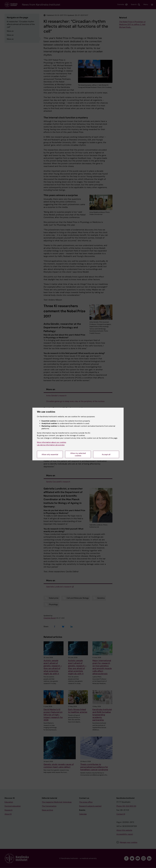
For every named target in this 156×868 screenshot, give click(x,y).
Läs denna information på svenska (51, 445)
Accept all (106, 454)
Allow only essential (50, 454)
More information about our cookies (52, 442)
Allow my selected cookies (78, 454)
